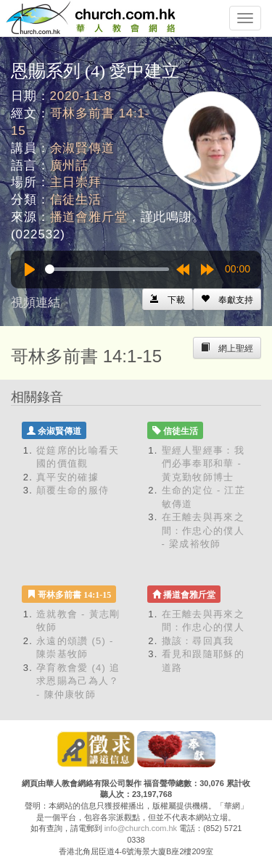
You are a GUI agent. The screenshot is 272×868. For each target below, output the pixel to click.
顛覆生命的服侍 (73, 490)
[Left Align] (227, 299)
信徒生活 (76, 200)
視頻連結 (36, 302)
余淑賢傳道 (82, 148)
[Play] (30, 270)
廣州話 (70, 166)
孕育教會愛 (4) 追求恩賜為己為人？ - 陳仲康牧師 (78, 681)
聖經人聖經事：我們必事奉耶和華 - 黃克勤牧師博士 (203, 464)
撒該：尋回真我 (198, 641)
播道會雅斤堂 (89, 217)
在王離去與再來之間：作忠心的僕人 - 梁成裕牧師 (203, 530)
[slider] (107, 269)
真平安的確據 (67, 477)
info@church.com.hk (141, 828)
